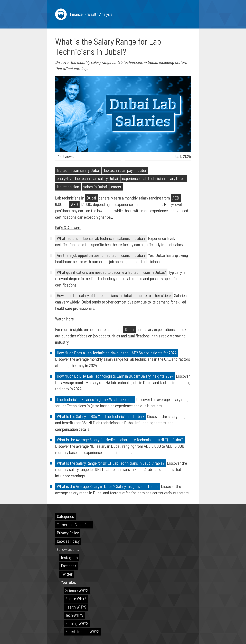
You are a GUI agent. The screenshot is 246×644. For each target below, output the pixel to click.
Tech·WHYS (74, 615)
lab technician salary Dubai (78, 170)
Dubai (91, 198)
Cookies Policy (68, 541)
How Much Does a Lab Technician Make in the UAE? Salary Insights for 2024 (117, 353)
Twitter (67, 574)
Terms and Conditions (74, 525)
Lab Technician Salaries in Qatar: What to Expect (95, 399)
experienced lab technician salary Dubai (154, 178)
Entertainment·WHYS (82, 631)
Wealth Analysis (100, 14)
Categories (65, 516)
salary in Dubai (95, 187)
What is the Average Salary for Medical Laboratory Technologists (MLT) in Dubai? (120, 440)
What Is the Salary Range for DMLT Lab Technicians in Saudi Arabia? (111, 463)
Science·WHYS (77, 590)
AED (176, 198)
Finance (76, 14)
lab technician (68, 187)
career (116, 187)
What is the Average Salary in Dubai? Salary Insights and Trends (108, 486)
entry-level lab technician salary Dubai (87, 178)
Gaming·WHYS (77, 623)
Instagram (69, 557)
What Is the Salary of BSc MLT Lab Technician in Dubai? (101, 416)
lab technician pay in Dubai (125, 170)
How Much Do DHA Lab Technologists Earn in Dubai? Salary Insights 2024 (115, 376)
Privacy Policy (68, 533)
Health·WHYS (76, 607)
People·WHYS (76, 599)
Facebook (69, 566)
